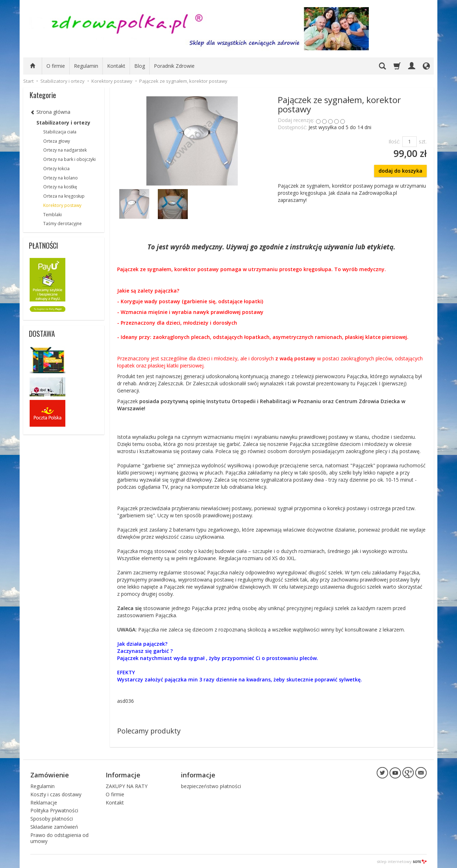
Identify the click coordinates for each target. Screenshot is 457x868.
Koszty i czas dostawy (56, 793)
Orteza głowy (57, 141)
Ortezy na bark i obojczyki (69, 159)
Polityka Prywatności (54, 810)
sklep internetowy (402, 861)
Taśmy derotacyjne (62, 224)
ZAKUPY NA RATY (127, 785)
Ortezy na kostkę (60, 187)
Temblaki (52, 215)
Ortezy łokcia (56, 169)
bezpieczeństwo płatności (211, 785)
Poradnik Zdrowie (174, 66)
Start (28, 81)
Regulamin (86, 66)
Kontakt (116, 66)
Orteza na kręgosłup (64, 196)
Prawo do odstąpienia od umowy (59, 837)
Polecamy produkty (149, 731)
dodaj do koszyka (400, 171)
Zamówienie (50, 774)
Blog (140, 66)
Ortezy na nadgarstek (65, 150)
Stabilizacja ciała (60, 132)
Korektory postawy (62, 205)
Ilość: (394, 141)
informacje (198, 774)
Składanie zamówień (54, 826)
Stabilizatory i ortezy (63, 123)
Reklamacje (44, 801)
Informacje (123, 774)
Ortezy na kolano (61, 178)
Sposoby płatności (52, 818)
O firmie (56, 66)
